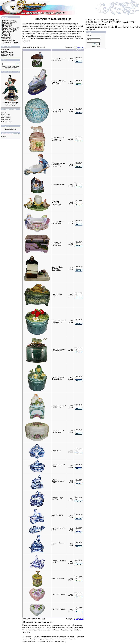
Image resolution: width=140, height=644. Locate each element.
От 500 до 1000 (6, 120)
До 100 (3, 113)
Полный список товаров (11, 42)
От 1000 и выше (6, 122)
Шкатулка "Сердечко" (59, 594)
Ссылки (4, 136)
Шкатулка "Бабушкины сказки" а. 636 (58, 481)
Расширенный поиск (11, 68)
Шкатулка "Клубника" (59, 321)
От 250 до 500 (6, 117)
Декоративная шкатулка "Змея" (57, 243)
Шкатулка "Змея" (57, 294)
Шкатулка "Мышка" (58, 578)
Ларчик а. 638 (56, 450)
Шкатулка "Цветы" (58, 431)
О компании (5, 50)
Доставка (4, 51)
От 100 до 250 (6, 115)
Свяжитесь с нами (7, 56)
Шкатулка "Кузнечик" (59, 349)
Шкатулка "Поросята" (59, 406)
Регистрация (96, 47)
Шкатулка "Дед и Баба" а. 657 (57, 499)
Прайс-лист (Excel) (7, 53)
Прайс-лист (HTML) (7, 54)
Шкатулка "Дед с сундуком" (57, 268)
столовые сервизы (59, 36)
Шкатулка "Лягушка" (58, 378)
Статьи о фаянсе (11, 129)
